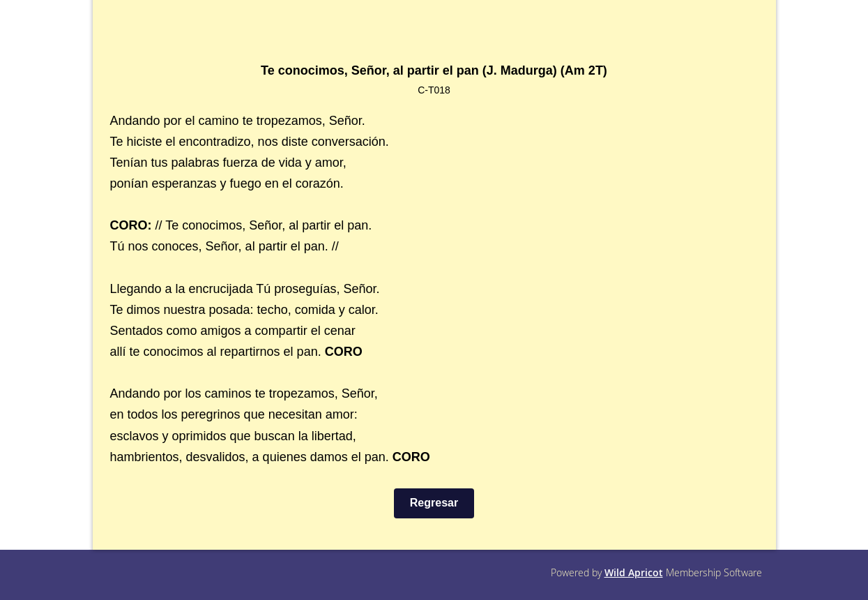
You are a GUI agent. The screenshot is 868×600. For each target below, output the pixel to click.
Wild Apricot (634, 572)
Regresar (434, 503)
